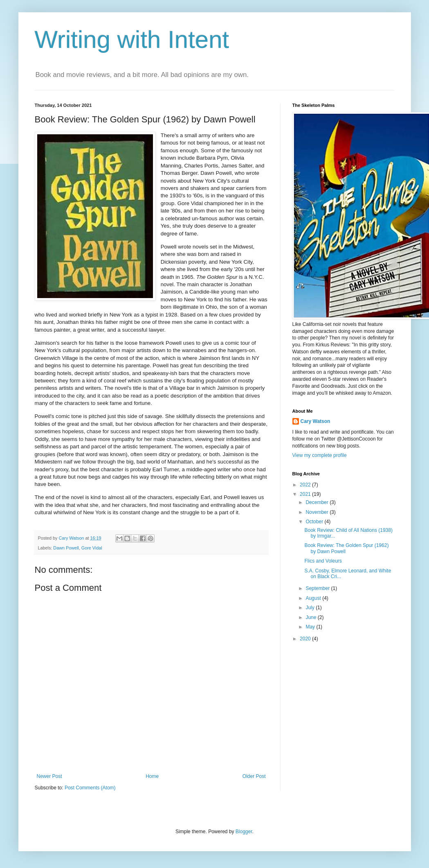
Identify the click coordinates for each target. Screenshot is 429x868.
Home (152, 776)
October (315, 522)
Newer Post (49, 776)
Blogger (244, 832)
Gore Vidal (92, 548)
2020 (306, 639)
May (311, 627)
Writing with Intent (132, 40)
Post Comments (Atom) (90, 788)
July (311, 608)
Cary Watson (316, 421)
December (318, 502)
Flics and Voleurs (323, 561)
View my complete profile (320, 455)
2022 (306, 485)
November (318, 512)
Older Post (254, 776)
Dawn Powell (66, 548)
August (314, 598)
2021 (306, 494)
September (318, 588)
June (311, 617)
